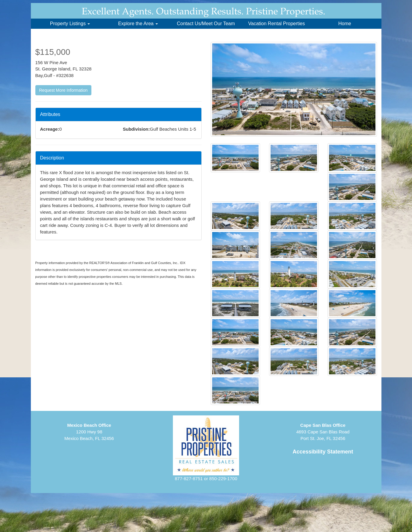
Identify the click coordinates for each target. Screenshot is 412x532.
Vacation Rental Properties (276, 24)
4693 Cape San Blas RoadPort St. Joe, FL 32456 (323, 432)
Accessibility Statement (323, 452)
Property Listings (70, 24)
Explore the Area (138, 24)
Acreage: (50, 129)
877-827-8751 (189, 479)
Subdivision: (136, 129)
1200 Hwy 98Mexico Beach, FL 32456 (89, 432)
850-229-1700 (223, 479)
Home (345, 24)
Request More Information (64, 90)
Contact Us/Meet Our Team (206, 24)
